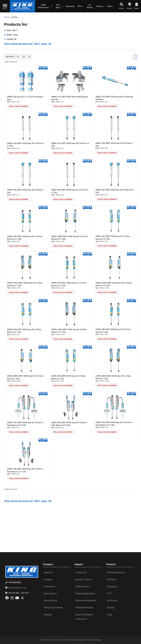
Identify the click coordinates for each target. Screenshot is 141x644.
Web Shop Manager (94, 640)
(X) (5, 30)
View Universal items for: (28, 44)
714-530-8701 (15, 582)
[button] (44, 6)
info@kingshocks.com (18, 588)
